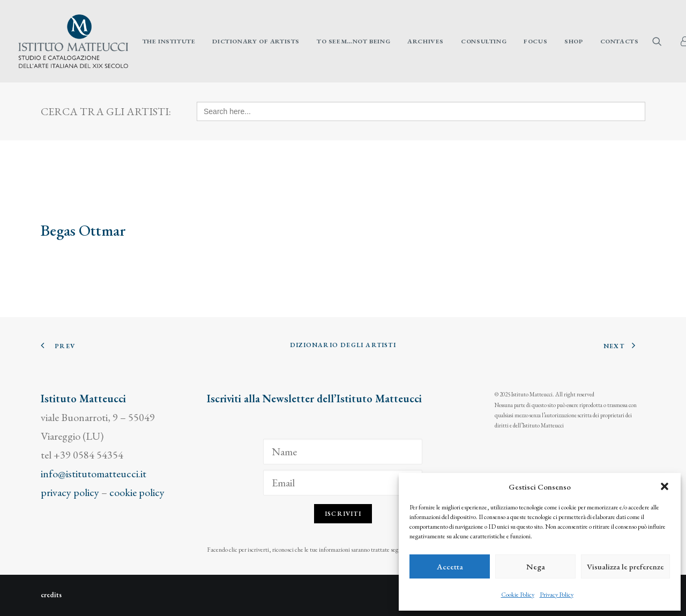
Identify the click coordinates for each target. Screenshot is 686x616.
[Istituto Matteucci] (73, 41)
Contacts (620, 41)
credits (51, 595)
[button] (665, 486)
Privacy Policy (557, 595)
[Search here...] (421, 111)
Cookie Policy (518, 595)
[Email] (343, 483)
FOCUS (535, 41)
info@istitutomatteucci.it (94, 474)
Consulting (484, 41)
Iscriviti (343, 514)
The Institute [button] (169, 41)
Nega (536, 566)
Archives (426, 41)
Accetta (450, 566)
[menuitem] (169, 41)
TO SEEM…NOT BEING (353, 41)
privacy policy (70, 492)
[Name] (343, 452)
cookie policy (137, 492)
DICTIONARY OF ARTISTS (256, 41)
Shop (573, 41)
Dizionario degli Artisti (343, 345)
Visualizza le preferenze (625, 566)
